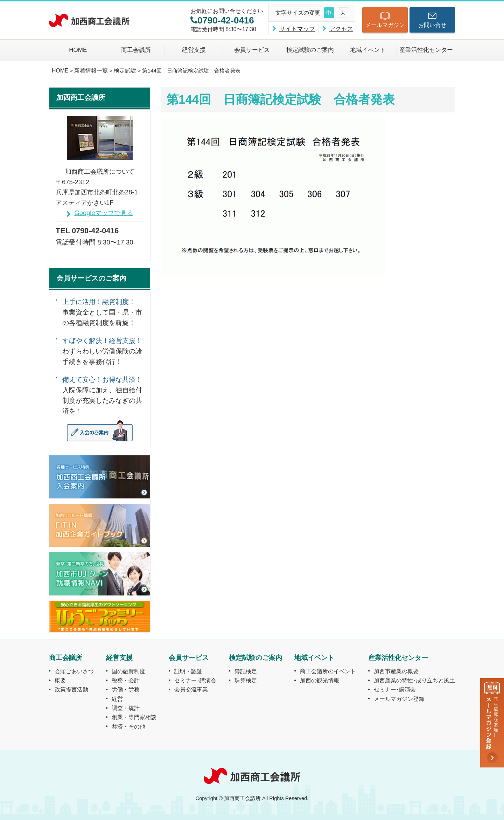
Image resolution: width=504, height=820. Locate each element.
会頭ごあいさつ (74, 671)
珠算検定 (246, 680)
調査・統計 (126, 708)
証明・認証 (188, 671)
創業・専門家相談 (134, 717)
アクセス (341, 29)
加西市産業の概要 (396, 671)
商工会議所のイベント (328, 671)
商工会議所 (136, 50)
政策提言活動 (71, 689)
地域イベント (368, 50)
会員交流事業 (191, 689)
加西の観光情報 (320, 680)
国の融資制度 (128, 671)
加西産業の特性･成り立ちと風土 (414, 680)
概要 (60, 680)
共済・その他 (128, 726)
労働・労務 (126, 689)
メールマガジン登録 (399, 699)
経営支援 (194, 50)
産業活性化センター (426, 50)
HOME (78, 50)
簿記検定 (246, 671)
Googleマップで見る (103, 213)
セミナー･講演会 (195, 680)
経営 (117, 699)
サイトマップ (297, 29)
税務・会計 (126, 680)
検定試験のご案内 (310, 50)
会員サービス (252, 50)
